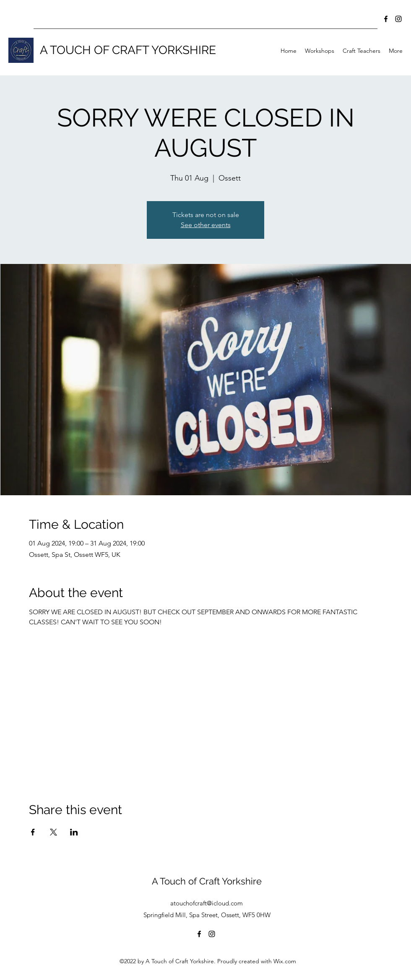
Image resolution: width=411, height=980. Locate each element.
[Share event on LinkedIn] (74, 832)
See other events (206, 225)
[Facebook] (386, 19)
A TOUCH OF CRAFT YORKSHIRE (128, 50)
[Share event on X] (53, 832)
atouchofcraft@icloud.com (207, 903)
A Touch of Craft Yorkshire (207, 881)
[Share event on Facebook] (33, 832)
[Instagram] (398, 19)
